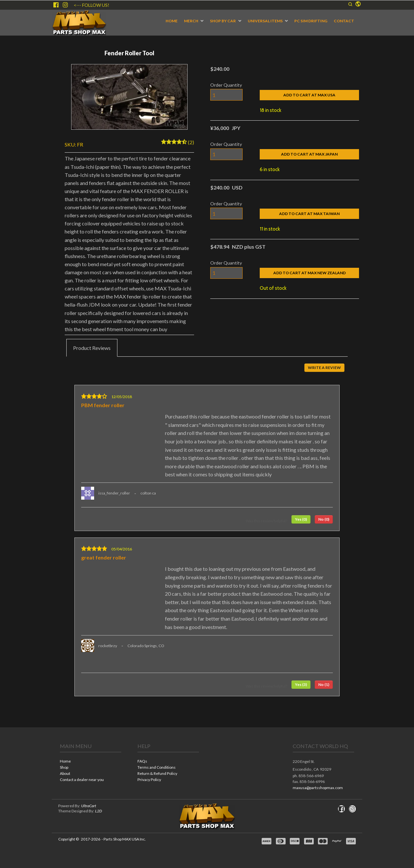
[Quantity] (226, 95)
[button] (350, 4)
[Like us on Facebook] (56, 5)
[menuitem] (172, 21)
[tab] (92, 348)
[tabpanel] (207, 531)
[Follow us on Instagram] (65, 5)
